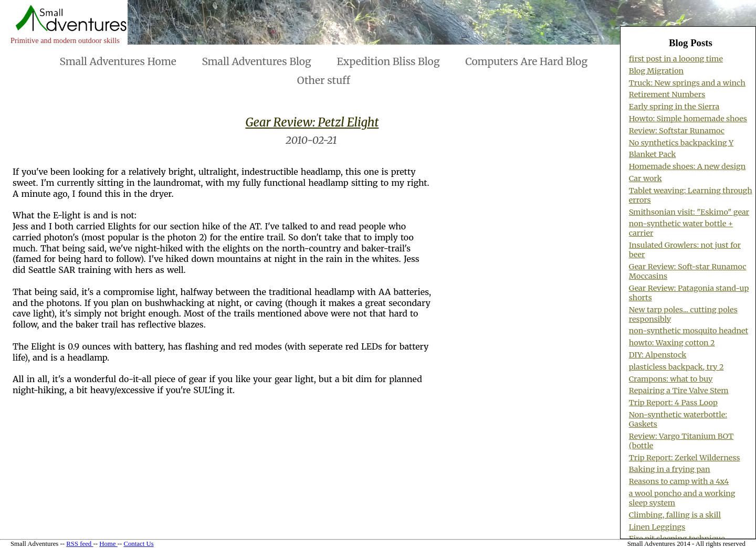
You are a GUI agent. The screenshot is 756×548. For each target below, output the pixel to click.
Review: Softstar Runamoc (677, 131)
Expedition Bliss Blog (388, 61)
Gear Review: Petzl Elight (312, 122)
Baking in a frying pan (670, 469)
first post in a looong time (676, 59)
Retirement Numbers (667, 94)
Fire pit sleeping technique (677, 539)
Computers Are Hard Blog (526, 61)
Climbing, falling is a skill (675, 515)
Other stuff (324, 80)
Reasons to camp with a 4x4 (679, 481)
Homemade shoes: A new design (687, 166)
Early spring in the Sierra (674, 107)
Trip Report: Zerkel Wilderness (685, 458)
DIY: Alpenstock (658, 355)
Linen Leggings (657, 527)
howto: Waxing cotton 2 (672, 343)
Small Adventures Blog (256, 61)
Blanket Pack (653, 154)
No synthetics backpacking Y (681, 143)
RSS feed (80, 544)
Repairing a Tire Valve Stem (679, 391)
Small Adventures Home (118, 61)
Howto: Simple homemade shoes (688, 119)
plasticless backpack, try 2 (676, 367)
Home (108, 544)
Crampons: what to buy (671, 379)
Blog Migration (656, 71)
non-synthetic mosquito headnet (689, 331)
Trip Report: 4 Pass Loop (673, 403)
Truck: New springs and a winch (687, 83)
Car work (645, 178)
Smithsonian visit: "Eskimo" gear (689, 212)
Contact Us (138, 544)
